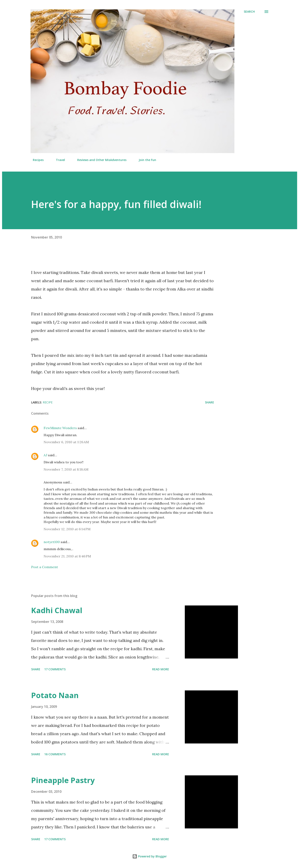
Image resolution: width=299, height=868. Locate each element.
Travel (58, 160)
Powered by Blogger (149, 856)
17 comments (55, 669)
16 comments (55, 754)
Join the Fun (145, 160)
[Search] (249, 12)
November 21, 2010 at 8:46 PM (67, 556)
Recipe (48, 402)
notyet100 (52, 542)
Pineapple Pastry (63, 780)
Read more (161, 669)
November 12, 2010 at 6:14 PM (67, 529)
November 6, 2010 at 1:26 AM (66, 442)
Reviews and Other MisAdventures (99, 160)
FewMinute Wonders (60, 428)
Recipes (36, 160)
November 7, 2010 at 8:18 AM (66, 469)
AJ (45, 455)
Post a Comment (45, 567)
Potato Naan (55, 695)
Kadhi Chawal (57, 610)
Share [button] (210, 402)
